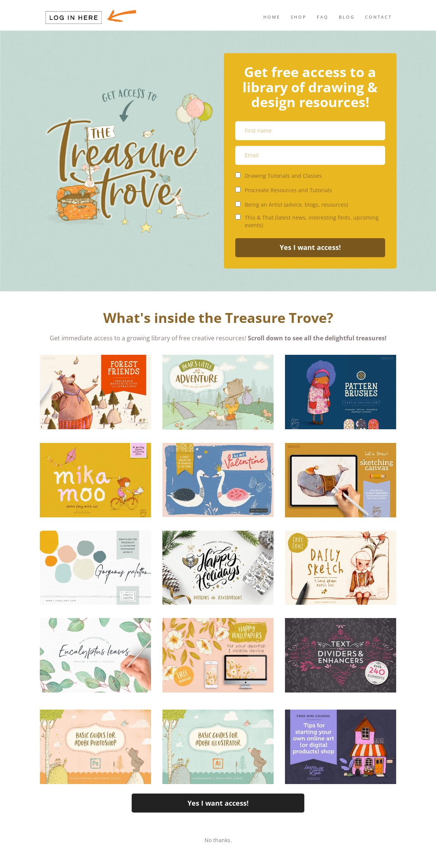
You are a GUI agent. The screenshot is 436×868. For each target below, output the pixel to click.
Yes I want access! (310, 247)
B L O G (346, 17)
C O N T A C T (378, 17)
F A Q (322, 17)
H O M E (271, 17)
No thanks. (218, 840)
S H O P (298, 17)
